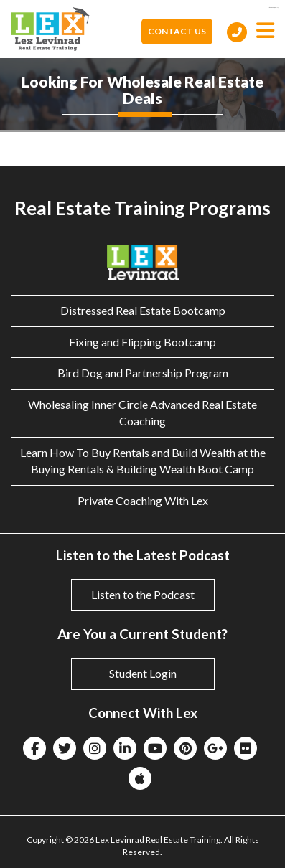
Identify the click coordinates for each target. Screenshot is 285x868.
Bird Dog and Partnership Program (143, 373)
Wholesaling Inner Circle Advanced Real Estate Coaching (142, 412)
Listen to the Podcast (143, 594)
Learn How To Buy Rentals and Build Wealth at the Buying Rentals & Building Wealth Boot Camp (143, 461)
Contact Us (177, 31)
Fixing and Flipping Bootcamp (142, 342)
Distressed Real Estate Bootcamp (143, 310)
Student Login (143, 673)
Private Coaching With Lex (143, 500)
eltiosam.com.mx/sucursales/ (273, 8)
